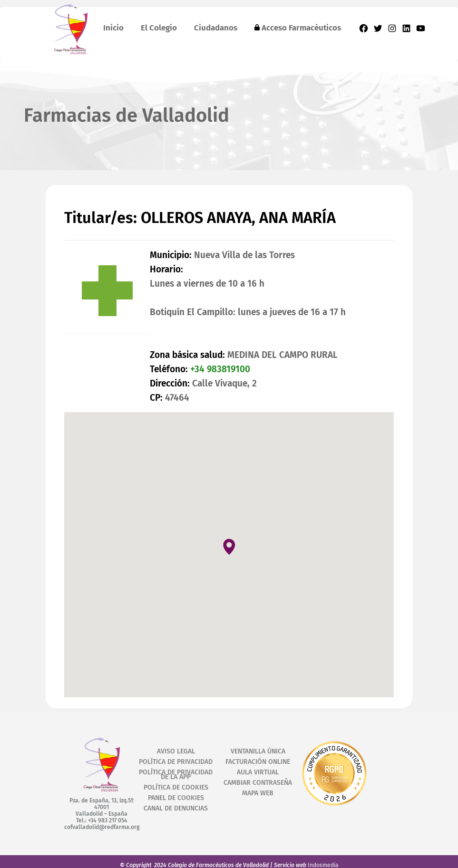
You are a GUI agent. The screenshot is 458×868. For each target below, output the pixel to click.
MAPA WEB (258, 793)
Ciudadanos (216, 28)
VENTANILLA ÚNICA (258, 751)
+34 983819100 (220, 369)
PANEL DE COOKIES (176, 798)
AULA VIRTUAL (258, 772)
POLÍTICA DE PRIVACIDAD (176, 762)
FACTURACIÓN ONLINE (258, 762)
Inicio (113, 28)
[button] (229, 546)
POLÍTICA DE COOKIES (176, 787)
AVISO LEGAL (176, 751)
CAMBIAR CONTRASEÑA (258, 783)
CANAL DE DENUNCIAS (176, 808)
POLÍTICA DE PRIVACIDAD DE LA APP (176, 775)
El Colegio (159, 28)
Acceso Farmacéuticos (298, 28)
